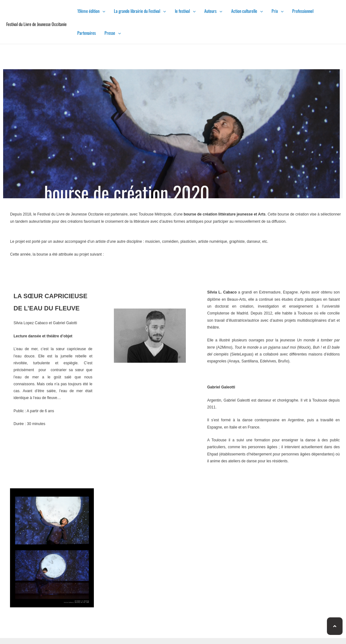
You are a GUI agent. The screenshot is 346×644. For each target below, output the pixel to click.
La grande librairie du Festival (140, 11)
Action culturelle (247, 11)
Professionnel (303, 11)
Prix (277, 11)
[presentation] (102, 11)
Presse (113, 33)
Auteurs (213, 11)
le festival (185, 11)
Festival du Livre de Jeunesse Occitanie (36, 24)
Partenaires (86, 33)
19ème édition (91, 11)
